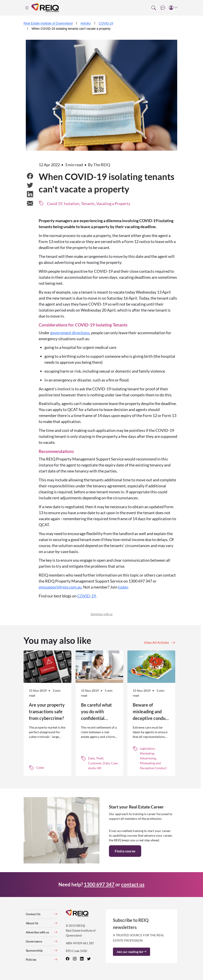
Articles (86, 23)
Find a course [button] (125, 851)
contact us (133, 884)
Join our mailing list (132, 952)
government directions (70, 333)
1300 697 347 (99, 884)
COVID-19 (106, 23)
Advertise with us (101, 614)
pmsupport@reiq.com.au (60, 587)
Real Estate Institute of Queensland (48, 23)
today (123, 587)
